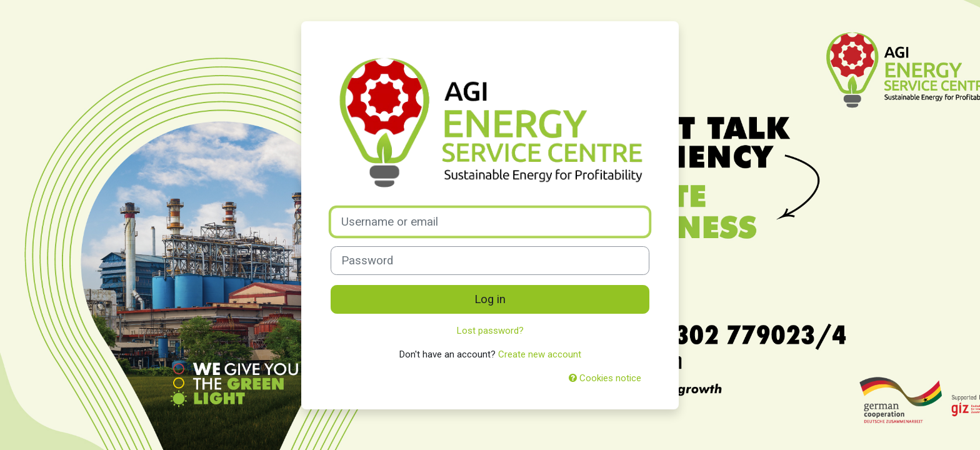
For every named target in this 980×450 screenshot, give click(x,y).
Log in (490, 299)
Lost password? (490, 331)
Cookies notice (605, 378)
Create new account (540, 354)
